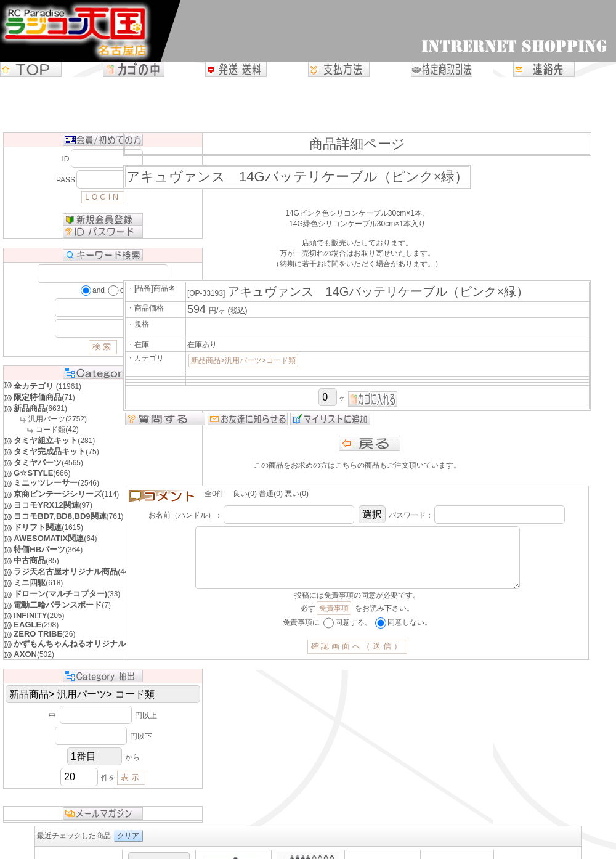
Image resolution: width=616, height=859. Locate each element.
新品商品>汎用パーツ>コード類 (243, 360)
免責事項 (334, 621)
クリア (128, 836)
